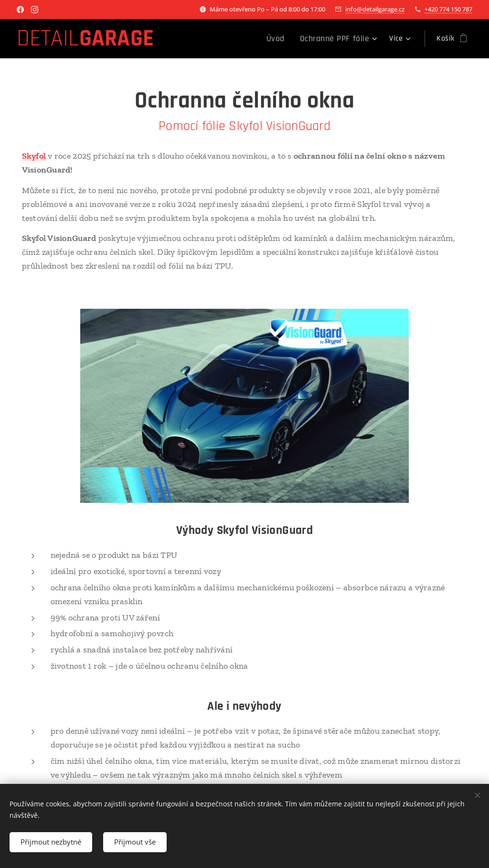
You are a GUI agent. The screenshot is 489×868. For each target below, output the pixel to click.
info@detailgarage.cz (375, 9)
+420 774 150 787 (448, 9)
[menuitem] (204, 39)
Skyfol (34, 156)
